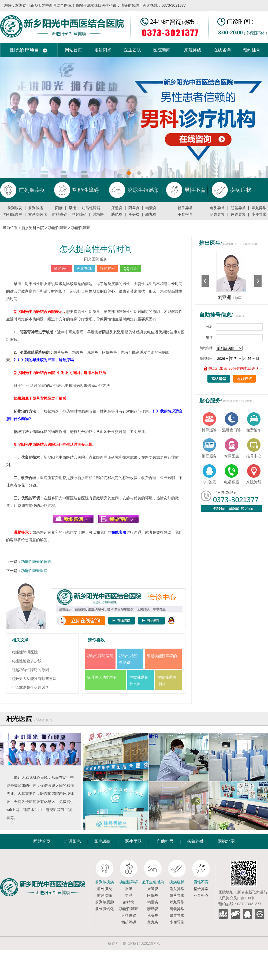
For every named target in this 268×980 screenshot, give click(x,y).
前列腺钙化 (38, 214)
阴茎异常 (238, 208)
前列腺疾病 (105, 882)
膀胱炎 (117, 214)
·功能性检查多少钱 (26, 661)
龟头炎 (134, 214)
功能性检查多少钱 (128, 659)
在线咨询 (222, 50)
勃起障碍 (79, 214)
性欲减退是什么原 (139, 680)
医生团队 (132, 50)
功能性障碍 (91, 208)
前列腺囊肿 (13, 214)
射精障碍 (59, 214)
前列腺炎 (15, 208)
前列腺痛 (36, 208)
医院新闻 (162, 50)
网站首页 (73, 50)
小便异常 (259, 214)
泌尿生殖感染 (153, 882)
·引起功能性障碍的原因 (30, 670)
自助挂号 (165, 841)
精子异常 (185, 208)
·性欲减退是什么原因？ (30, 687)
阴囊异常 (217, 214)
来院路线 (193, 50)
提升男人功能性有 (102, 677)
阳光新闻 (103, 841)
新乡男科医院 (33, 228)
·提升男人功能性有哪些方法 (33, 679)
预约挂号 (252, 50)
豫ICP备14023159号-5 (142, 943)
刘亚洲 (225, 298)
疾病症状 (177, 882)
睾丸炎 (151, 214)
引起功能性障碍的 (162, 656)
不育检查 (185, 214)
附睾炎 (134, 208)
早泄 (72, 208)
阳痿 (59, 208)
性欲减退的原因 (167, 680)
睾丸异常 (259, 208)
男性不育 (201, 882)
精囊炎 (151, 208)
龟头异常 (217, 208)
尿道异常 (238, 214)
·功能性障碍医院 (24, 652)
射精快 (98, 214)
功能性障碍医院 (34, 571)
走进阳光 (103, 50)
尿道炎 (117, 208)
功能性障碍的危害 (36, 562)
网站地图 (226, 841)
